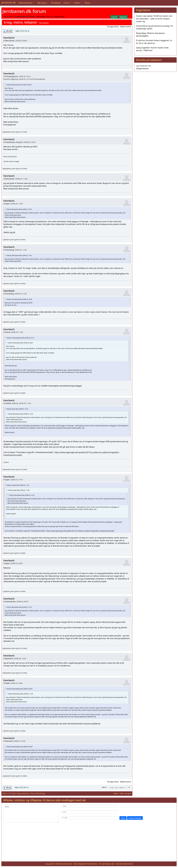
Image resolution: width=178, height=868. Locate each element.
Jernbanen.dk (8, 3)
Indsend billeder (135, 818)
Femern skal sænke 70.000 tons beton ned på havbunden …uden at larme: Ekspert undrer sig (154, 19)
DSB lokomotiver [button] (26, 3)
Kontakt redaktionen (124, 864)
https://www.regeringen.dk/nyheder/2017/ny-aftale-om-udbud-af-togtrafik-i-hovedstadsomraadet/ (80, 531)
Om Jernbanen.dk (106, 864)
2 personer (7, 469)
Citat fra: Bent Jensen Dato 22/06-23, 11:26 (19, 209)
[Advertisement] (89, 844)
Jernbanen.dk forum (24, 11)
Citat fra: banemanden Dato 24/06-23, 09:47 (19, 689)
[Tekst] (31, 814)
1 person (6, 240)
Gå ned (9, 31)
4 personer (7, 132)
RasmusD (9, 741)
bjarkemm (9, 658)
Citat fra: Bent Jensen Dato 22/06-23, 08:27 (19, 85)
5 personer (7, 673)
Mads (8, 683)
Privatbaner (56, 3)
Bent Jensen (10, 41)
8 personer (7, 648)
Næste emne (125, 27)
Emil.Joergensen (12, 76)
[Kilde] (89, 806)
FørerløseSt (9, 38)
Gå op (8, 787)
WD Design (41, 793)
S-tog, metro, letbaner (20, 22)
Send (123, 818)
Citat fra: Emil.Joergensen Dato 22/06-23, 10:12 (20, 338)
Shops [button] (87, 3)
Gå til (104, 787)
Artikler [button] (77, 3)
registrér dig (59, 17)
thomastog (10, 250)
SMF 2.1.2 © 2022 (9, 793)
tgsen (8, 204)
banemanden (11, 602)
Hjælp (116, 793)
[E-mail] (89, 818)
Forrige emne (113, 27)
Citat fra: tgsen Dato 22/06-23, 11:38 (17, 409)
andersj (8, 403)
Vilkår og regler (125, 793)
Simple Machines (23, 793)
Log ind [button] (114, 17)
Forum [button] (67, 3)
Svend (8, 332)
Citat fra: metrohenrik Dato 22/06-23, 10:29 (19, 299)
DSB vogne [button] (42, 3)
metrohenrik (10, 142)
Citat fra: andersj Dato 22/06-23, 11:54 (18, 485)
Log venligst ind (42, 17)
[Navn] (89, 812)
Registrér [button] (123, 17)
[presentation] (137, 809)
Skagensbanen (142, 69)
